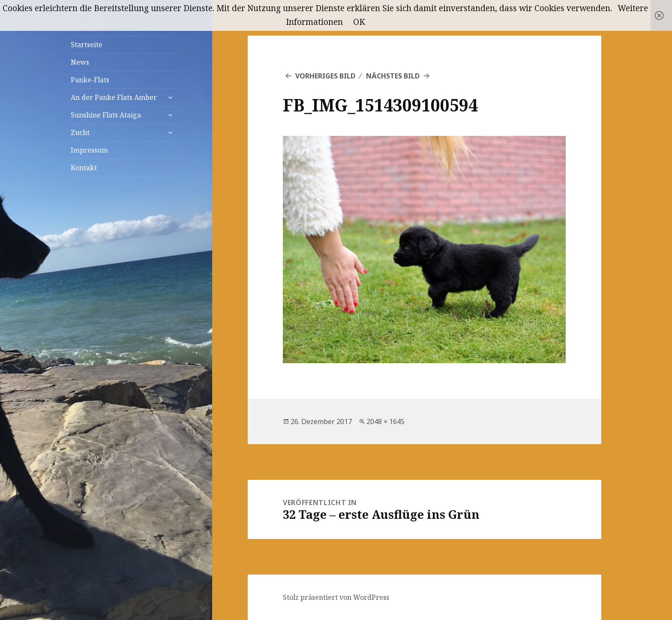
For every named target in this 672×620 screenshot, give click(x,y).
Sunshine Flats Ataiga (106, 115)
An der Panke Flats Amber (114, 97)
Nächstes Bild (393, 76)
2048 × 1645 (385, 421)
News (80, 62)
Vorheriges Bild (325, 76)
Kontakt (84, 168)
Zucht (80, 132)
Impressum (89, 150)
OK (359, 22)
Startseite (87, 45)
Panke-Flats (90, 80)
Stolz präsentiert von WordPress (336, 597)
